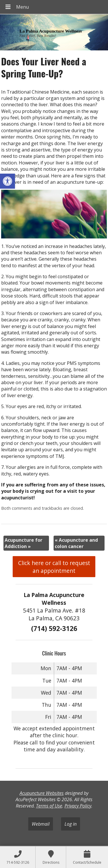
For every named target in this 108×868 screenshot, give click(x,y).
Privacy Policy (78, 806)
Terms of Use (49, 806)
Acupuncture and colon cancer (76, 543)
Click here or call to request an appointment (54, 567)
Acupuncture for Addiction (23, 543)
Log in (71, 824)
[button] (7, 181)
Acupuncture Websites (42, 793)
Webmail (41, 824)
